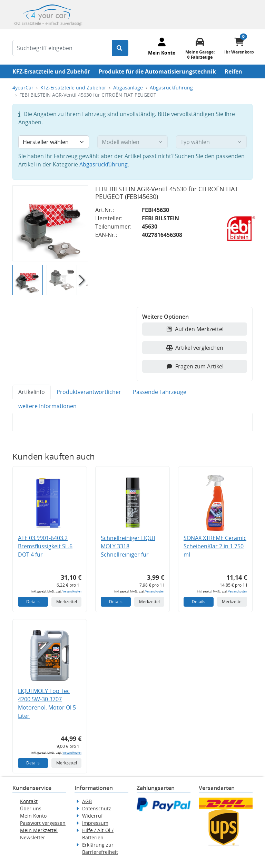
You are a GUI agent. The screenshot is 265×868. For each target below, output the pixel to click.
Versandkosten (72, 591)
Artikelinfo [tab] (32, 392)
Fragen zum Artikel (195, 366)
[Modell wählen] (133, 142)
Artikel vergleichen (195, 348)
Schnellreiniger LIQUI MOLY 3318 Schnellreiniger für (128, 546)
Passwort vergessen (43, 823)
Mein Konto (33, 816)
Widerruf (92, 816)
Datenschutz (97, 808)
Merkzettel (67, 602)
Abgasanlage (128, 88)
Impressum (95, 823)
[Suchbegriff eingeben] (62, 48)
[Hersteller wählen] (54, 142)
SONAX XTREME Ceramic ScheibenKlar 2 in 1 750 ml (215, 546)
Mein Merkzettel (39, 830)
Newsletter (33, 837)
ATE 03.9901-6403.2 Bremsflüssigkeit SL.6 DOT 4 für (45, 546)
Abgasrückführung (171, 88)
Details (33, 602)
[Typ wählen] (211, 142)
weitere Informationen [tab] (47, 406)
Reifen (233, 71)
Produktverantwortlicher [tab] (89, 392)
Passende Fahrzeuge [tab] (160, 392)
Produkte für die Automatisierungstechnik (157, 71)
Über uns (31, 808)
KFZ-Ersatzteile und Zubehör (51, 71)
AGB (87, 801)
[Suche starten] (120, 48)
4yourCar (23, 88)
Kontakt (29, 801)
